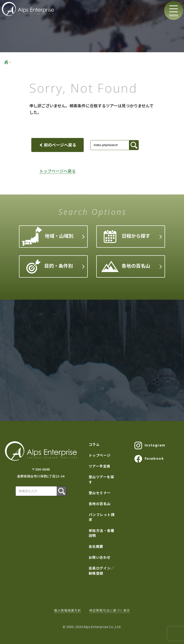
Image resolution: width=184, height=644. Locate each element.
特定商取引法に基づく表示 (110, 610)
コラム (94, 444)
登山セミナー (100, 493)
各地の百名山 (126, 266)
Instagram (150, 445)
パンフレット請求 (102, 517)
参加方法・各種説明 (101, 533)
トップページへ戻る (57, 171)
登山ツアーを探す (101, 479)
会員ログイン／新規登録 (101, 571)
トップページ (100, 455)
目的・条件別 (50, 266)
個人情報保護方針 (68, 610)
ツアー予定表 (100, 466)
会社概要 (96, 546)
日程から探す (127, 237)
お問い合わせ (100, 557)
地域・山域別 (48, 237)
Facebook (149, 459)
